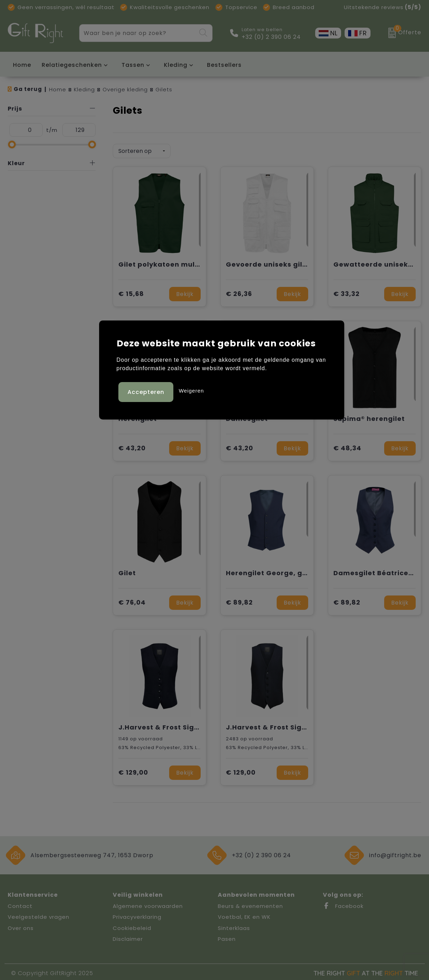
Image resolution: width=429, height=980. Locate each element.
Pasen (227, 936)
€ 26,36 (239, 292)
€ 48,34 (347, 446)
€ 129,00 (133, 770)
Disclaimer (128, 936)
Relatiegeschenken (72, 65)
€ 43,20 (132, 446)
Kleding (176, 65)
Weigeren (191, 390)
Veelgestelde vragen (39, 914)
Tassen (133, 65)
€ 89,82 (239, 600)
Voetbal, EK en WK (244, 914)
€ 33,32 (347, 292)
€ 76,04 (132, 600)
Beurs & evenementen (250, 904)
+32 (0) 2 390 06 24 (271, 37)
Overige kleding (125, 89)
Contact (20, 904)
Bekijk (185, 292)
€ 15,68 (131, 292)
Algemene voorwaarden (148, 904)
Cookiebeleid (132, 926)
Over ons (21, 926)
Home (58, 89)
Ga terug (28, 89)
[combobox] (138, 33)
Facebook (343, 904)
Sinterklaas (234, 926)
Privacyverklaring (137, 914)
